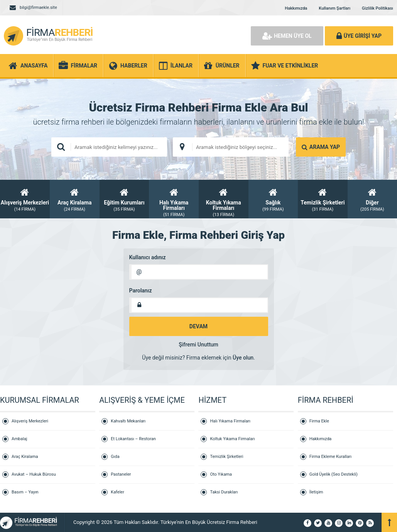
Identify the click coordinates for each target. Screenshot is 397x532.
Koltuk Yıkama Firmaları (232, 439)
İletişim (316, 492)
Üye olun (243, 358)
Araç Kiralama (25, 457)
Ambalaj (19, 439)
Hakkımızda (296, 8)
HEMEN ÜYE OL (287, 36)
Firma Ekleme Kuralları (331, 457)
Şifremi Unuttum (198, 345)
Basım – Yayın (25, 492)
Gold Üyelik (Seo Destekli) (334, 474)
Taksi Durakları (224, 492)
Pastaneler (121, 474)
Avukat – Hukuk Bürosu (34, 474)
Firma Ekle (319, 421)
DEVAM (198, 326)
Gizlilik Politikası (378, 8)
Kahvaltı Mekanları (128, 421)
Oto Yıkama (221, 474)
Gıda (115, 457)
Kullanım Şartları (334, 8)
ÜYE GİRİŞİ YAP (359, 36)
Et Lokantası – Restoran (133, 439)
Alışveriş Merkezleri (30, 421)
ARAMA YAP (321, 147)
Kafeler (117, 492)
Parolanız (141, 290)
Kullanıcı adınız (148, 257)
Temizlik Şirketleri (226, 457)
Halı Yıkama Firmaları (230, 421)
